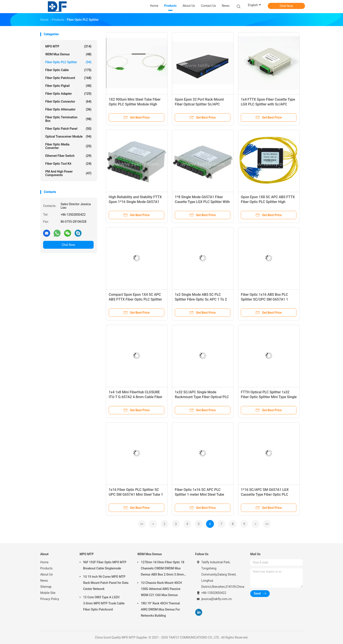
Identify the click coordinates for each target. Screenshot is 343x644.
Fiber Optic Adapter (68, 94)
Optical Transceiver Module (68, 136)
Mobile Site (48, 593)
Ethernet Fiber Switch (68, 156)
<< (142, 524)
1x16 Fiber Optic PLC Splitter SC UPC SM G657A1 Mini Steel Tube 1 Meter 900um (136, 494)
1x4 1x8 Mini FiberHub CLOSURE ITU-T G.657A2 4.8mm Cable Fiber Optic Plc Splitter (136, 397)
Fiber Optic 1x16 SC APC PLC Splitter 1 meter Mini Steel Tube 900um (199, 494)
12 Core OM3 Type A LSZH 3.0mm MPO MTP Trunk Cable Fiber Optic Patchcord (104, 603)
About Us (46, 574)
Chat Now (286, 6)
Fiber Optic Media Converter (68, 146)
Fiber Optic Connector (68, 101)
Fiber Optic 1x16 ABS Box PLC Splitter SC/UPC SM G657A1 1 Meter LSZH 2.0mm (264, 299)
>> (267, 524)
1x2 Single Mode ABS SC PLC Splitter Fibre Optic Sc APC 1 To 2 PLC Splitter (201, 299)
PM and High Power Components (68, 173)
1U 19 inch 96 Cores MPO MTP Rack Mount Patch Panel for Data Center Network (106, 583)
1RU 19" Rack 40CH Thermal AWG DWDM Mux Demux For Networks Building (160, 609)
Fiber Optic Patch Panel (68, 129)
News (44, 581)
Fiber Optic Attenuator (68, 109)
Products (46, 568)
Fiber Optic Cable (68, 70)
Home (44, 562)
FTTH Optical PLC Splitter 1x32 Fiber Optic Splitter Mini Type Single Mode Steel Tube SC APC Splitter (269, 397)
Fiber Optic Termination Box (68, 119)
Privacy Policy (50, 599)
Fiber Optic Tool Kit (68, 164)
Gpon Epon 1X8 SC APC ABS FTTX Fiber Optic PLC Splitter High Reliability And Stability (268, 202)
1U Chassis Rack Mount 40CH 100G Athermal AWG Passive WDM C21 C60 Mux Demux (161, 589)
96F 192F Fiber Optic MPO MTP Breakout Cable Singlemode (105, 565)
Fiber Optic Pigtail (68, 86)
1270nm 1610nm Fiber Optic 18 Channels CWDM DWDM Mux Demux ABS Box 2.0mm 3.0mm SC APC (163, 569)
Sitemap (46, 587)
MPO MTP (68, 46)
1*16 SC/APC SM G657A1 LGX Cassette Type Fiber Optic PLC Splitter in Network (265, 494)
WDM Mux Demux (68, 54)
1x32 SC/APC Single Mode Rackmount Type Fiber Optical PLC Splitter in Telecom (202, 397)
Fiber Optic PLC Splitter (68, 62)
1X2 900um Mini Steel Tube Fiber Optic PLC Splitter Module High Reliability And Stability (135, 104)
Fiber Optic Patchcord (68, 78)
